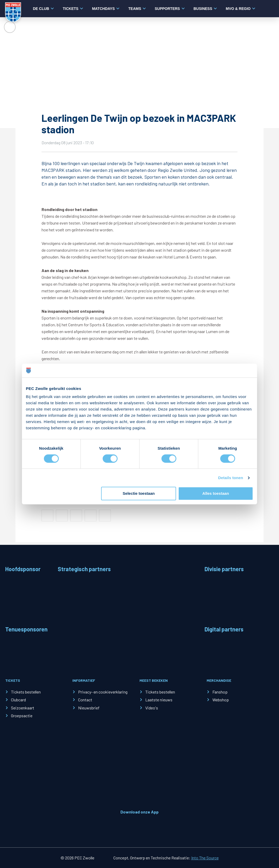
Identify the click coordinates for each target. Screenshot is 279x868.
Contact (85, 700)
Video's (152, 708)
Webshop (221, 700)
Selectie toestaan (139, 494)
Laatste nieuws (159, 700)
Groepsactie (22, 716)
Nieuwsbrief (89, 708)
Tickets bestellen (26, 692)
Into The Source (205, 858)
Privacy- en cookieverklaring (103, 692)
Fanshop (220, 692)
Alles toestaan (216, 494)
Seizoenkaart (23, 708)
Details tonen (231, 478)
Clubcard (18, 700)
